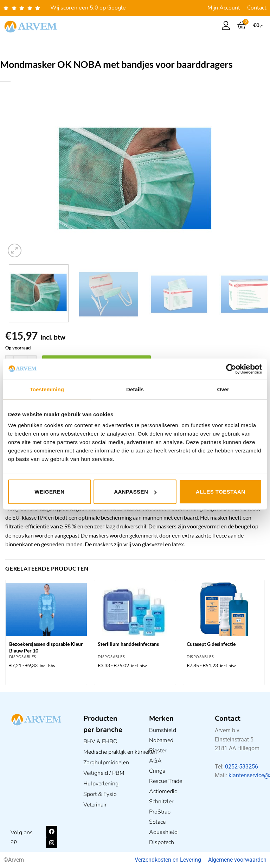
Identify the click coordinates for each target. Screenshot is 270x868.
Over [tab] (223, 389)
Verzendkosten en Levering (168, 860)
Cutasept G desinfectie (211, 644)
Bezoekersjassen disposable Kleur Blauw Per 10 (46, 647)
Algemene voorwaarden (237, 860)
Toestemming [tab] (47, 389)
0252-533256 (242, 767)
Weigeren (49, 492)
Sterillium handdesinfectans (128, 644)
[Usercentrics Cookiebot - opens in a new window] (231, 369)
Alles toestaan (221, 492)
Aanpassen (135, 492)
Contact (257, 8)
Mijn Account (224, 8)
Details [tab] (135, 389)
